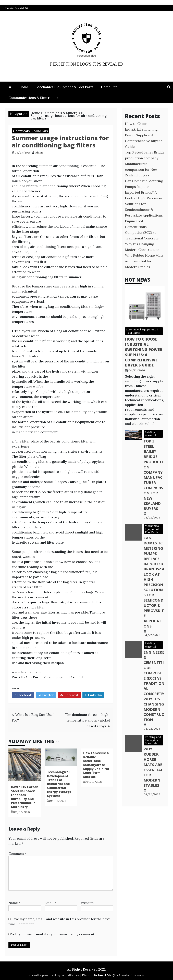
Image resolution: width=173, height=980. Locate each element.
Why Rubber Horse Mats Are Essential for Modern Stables (144, 261)
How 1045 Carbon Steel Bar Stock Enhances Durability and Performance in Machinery (25, 797)
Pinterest (69, 695)
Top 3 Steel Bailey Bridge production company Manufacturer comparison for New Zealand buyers (145, 164)
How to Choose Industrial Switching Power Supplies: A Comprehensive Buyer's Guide (144, 135)
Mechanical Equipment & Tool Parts (65, 87)
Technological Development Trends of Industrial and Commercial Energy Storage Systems (59, 784)
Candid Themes (131, 975)
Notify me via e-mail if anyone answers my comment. (52, 934)
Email (50, 903)
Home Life (109, 87)
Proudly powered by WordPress (54, 975)
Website (87, 903)
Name (14, 903)
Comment (18, 854)
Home (24, 87)
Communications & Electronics (33, 98)
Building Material (150, 434)
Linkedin (93, 695)
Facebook (23, 695)
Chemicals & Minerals (30, 131)
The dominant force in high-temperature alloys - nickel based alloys (87, 720)
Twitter (46, 695)
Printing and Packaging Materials (153, 740)
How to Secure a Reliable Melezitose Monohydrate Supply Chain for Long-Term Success (96, 765)
